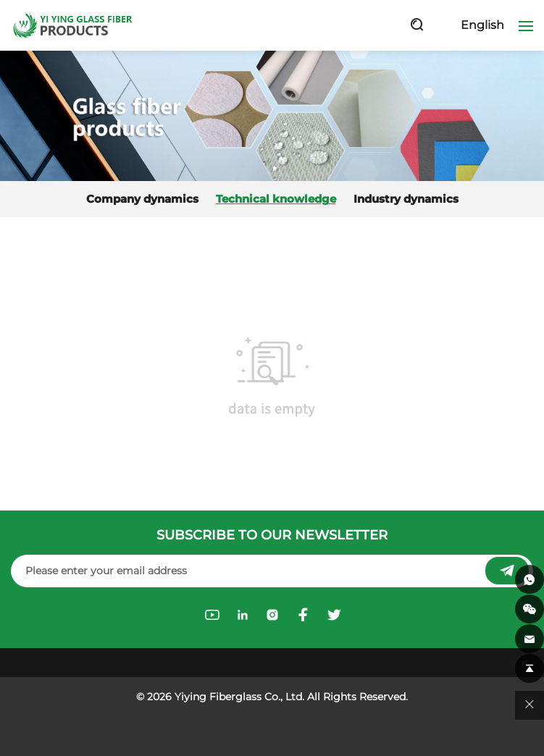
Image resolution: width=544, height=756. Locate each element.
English (482, 25)
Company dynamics (142, 199)
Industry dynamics (406, 199)
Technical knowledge (276, 199)
